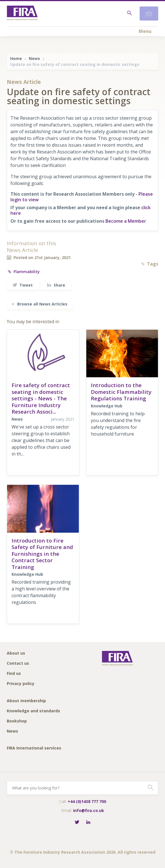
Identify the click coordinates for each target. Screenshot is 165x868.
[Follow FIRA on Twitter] (77, 823)
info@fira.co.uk (89, 810)
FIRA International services (34, 748)
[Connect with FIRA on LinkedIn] (88, 823)
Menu (145, 31)
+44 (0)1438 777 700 (87, 801)
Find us (14, 674)
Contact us (18, 663)
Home (16, 58)
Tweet (23, 285)
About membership (26, 701)
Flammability (23, 272)
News (34, 58)
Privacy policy (21, 684)
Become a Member (126, 221)
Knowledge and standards (33, 711)
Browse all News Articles (39, 304)
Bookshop (17, 721)
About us (16, 653)
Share (56, 285)
